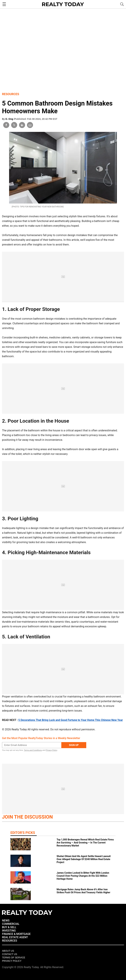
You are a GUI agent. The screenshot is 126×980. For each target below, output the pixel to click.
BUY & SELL (9, 927)
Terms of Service (14, 958)
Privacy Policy (52, 750)
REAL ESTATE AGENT (15, 937)
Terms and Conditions (33, 750)
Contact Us (10, 954)
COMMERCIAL (11, 924)
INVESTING (9, 931)
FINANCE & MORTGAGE (16, 934)
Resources (11, 94)
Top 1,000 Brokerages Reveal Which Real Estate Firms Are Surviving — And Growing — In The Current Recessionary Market (85, 843)
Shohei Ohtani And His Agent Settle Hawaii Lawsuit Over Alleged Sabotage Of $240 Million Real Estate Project (84, 859)
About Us (8, 951)
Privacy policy (12, 961)
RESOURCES (10, 941)
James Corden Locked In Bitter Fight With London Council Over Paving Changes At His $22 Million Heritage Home (83, 876)
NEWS (6, 921)
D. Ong (10, 119)
